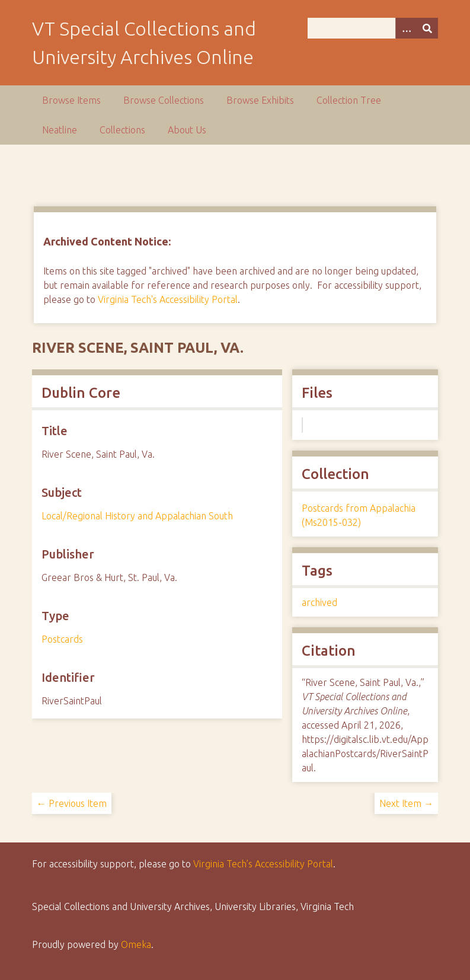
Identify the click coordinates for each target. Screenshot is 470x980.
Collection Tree (349, 100)
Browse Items (71, 100)
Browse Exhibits (260, 100)
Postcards (62, 639)
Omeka (136, 944)
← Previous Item (72, 803)
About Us (187, 130)
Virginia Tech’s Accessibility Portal (263, 864)
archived (319, 602)
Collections (122, 130)
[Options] (406, 28)
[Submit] (427, 28)
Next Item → (406, 803)
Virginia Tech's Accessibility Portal (168, 299)
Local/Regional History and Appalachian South (137, 516)
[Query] (373, 28)
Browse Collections (164, 100)
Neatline (60, 130)
